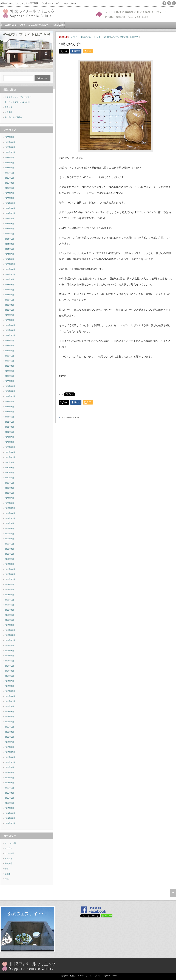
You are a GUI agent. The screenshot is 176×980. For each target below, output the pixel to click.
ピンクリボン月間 (103, 37)
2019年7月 (9, 534)
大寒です (8, 107)
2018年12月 (10, 569)
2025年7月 (9, 168)
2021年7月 (9, 412)
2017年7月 (9, 656)
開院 (7, 879)
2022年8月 (9, 346)
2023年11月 (10, 269)
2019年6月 (9, 539)
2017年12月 (10, 630)
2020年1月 (9, 503)
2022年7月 (9, 351)
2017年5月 (9, 666)
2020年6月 (9, 478)
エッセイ (8, 858)
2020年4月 (9, 488)
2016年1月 (9, 747)
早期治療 (124, 37)
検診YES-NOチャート (44, 25)
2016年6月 (9, 722)
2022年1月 (9, 381)
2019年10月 (10, 518)
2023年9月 (9, 279)
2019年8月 (9, 529)
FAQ (57, 25)
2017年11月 (10, 635)
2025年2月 (9, 193)
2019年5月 (9, 544)
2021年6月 (9, 417)
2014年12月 (10, 813)
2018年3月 (9, 615)
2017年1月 (9, 686)
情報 (7, 869)
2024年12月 (10, 203)
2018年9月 (9, 585)
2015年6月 (9, 783)
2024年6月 (9, 234)
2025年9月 (9, 158)
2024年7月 (9, 229)
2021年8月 (9, 407)
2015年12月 (10, 752)
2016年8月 (9, 712)
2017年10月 (10, 640)
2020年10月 (10, 457)
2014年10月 (10, 823)
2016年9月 (9, 706)
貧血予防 (8, 112)
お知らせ (75, 37)
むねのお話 (86, 37)
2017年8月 (9, 651)
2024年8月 (9, 224)
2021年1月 (9, 442)
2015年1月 (9, 808)
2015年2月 (9, 803)
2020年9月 (9, 462)
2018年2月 (9, 620)
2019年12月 (10, 508)
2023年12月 (10, 264)
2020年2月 (9, 498)
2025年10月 (10, 152)
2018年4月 (9, 610)
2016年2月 (9, 742)
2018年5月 (9, 605)
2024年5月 (9, 239)
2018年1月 (9, 625)
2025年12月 (10, 142)
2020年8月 (9, 468)
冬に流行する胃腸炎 (13, 117)
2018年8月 (9, 589)
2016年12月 (10, 691)
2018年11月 (10, 574)
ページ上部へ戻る (173, 893)
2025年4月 (9, 183)
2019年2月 (9, 559)
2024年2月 (9, 254)
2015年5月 (9, 788)
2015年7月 (9, 778)
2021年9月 (9, 401)
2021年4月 (9, 427)
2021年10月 (10, 396)
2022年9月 (9, 341)
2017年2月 (9, 681)
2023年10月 (10, 274)
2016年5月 (9, 727)
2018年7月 (9, 595)
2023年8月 (9, 285)
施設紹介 (12, 25)
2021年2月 (9, 437)
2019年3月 (9, 554)
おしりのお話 (10, 843)
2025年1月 (9, 198)
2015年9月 (9, 767)
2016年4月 (9, 732)
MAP (62, 25)
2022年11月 (10, 330)
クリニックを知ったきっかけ (17, 102)
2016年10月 (10, 701)
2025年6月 (9, 173)
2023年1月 (9, 320)
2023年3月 (9, 310)
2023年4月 (9, 305)
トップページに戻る (70, 417)
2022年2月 (9, 376)
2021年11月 (10, 391)
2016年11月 (10, 696)
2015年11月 (10, 757)
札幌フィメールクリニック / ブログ (85, 976)
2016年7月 (9, 717)
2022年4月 (9, 366)
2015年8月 (9, 773)
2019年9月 (9, 523)
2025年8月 (9, 163)
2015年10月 (10, 762)
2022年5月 (9, 361)
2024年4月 (9, 244)
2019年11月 (10, 513)
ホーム (4, 25)
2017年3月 (9, 676)
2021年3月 (9, 432)
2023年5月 (9, 300)
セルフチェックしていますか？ (18, 97)
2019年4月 (9, 549)
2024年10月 (10, 213)
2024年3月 (9, 249)
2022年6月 (9, 356)
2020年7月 (9, 473)
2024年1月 (9, 259)
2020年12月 (10, 447)
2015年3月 (9, 798)
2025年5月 (9, 178)
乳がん (116, 37)
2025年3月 (9, 188)
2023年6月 (9, 295)
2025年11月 (10, 147)
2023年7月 (9, 290)
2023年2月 (9, 315)
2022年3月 (9, 371)
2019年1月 (9, 564)
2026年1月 (9, 137)
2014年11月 (10, 818)
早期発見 (134, 37)
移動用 (8, 874)
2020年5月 (9, 483)
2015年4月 (9, 793)
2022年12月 (10, 325)
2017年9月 (9, 645)
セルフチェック (24, 25)
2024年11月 (10, 208)
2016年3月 (9, 737)
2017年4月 (9, 671)
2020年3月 (9, 493)
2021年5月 (9, 422)
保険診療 (8, 863)
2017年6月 (9, 661)
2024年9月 (9, 218)
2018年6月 (9, 600)
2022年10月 (10, 335)
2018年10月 (10, 579)
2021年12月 (10, 386)
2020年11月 (10, 452)
